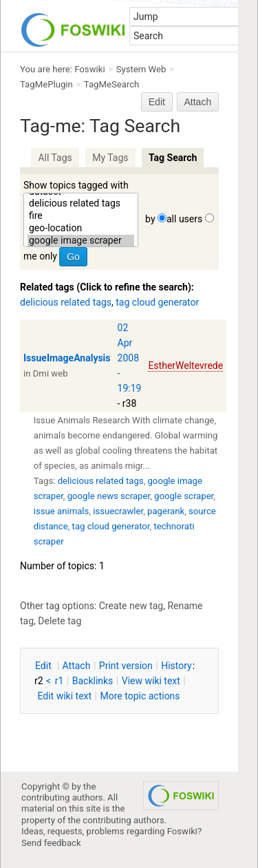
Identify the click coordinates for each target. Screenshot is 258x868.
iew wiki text (151, 681)
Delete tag (60, 621)
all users (184, 219)
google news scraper (109, 496)
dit (44, 666)
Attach (198, 102)
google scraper (184, 496)
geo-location (81, 229)
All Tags (55, 158)
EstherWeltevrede (185, 366)
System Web (141, 69)
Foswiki (89, 69)
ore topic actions (140, 696)
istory (176, 666)
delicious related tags (81, 204)
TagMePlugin (46, 84)
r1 (60, 681)
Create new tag (131, 606)
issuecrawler (118, 511)
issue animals (62, 511)
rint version (126, 666)
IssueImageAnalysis (67, 358)
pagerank (166, 511)
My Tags (110, 158)
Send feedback (51, 843)
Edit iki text (64, 696)
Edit (157, 102)
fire (81, 216)
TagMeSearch (112, 84)
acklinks (93, 681)
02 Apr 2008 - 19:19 (130, 358)
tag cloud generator (157, 302)
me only (40, 256)
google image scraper (81, 241)
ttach (77, 666)
